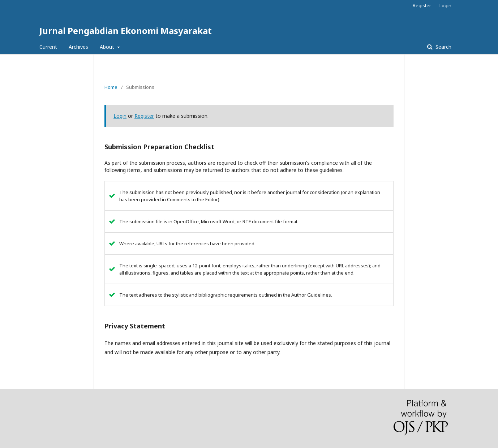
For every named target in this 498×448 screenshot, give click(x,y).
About (108, 47)
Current (48, 47)
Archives (78, 47)
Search (443, 47)
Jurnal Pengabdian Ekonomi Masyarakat (126, 31)
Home (111, 87)
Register (422, 5)
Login (445, 5)
